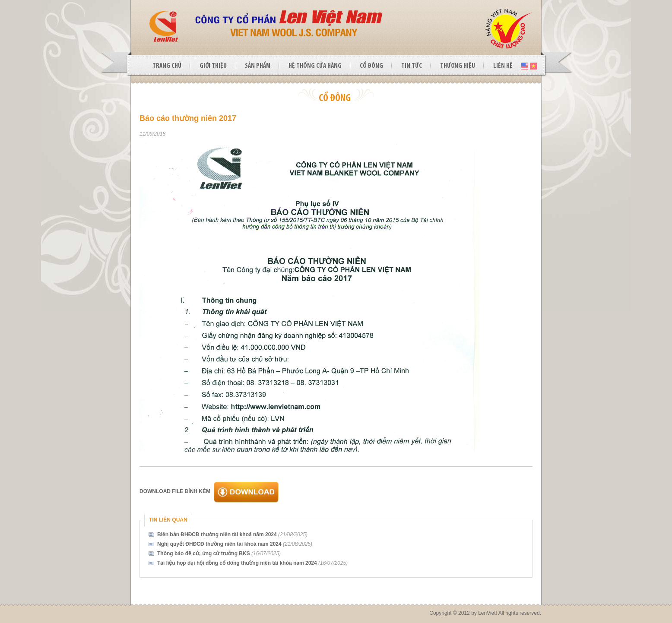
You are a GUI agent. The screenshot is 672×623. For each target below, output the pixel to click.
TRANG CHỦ (167, 66)
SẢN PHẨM (258, 66)
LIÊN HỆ (503, 66)
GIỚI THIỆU (213, 66)
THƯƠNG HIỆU (458, 66)
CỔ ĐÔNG (371, 66)
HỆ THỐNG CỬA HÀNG (315, 66)
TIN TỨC (412, 66)
